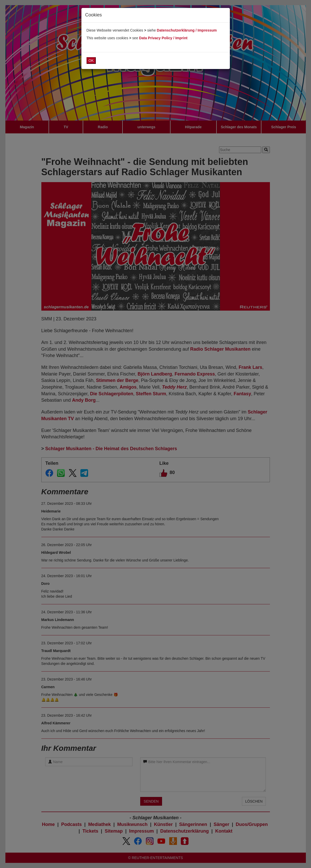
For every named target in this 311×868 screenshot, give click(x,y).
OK (91, 61)
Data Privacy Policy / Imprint (163, 38)
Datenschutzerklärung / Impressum (187, 30)
